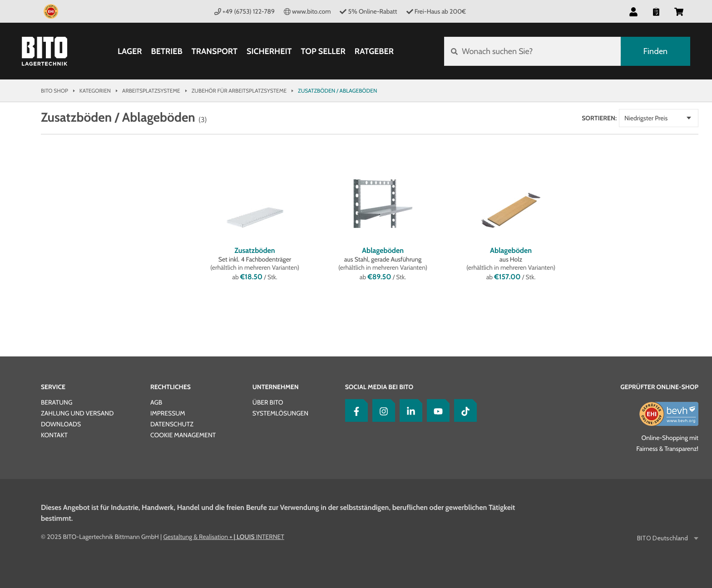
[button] (633, 11)
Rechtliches (171, 387)
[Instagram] (381, 410)
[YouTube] (436, 410)
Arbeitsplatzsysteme (151, 91)
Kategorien (95, 91)
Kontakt (54, 435)
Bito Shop (54, 91)
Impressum (168, 413)
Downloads (61, 424)
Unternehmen (276, 387)
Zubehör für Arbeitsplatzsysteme (239, 91)
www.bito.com (307, 11)
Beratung (57, 402)
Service (53, 387)
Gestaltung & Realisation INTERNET (223, 537)
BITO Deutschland (663, 538)
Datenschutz (172, 424)
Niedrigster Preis (646, 118)
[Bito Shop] (44, 51)
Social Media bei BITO (379, 387)
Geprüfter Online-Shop (659, 387)
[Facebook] (354, 410)
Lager (130, 51)
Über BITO (268, 402)
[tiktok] (463, 410)
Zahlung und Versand (77, 413)
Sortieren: (599, 118)
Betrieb (166, 51)
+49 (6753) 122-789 (245, 11)
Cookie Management (183, 435)
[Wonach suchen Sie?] (532, 51)
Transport (215, 51)
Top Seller (323, 51)
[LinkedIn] (409, 410)
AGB (156, 402)
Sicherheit (269, 51)
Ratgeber (374, 51)
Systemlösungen (280, 413)
